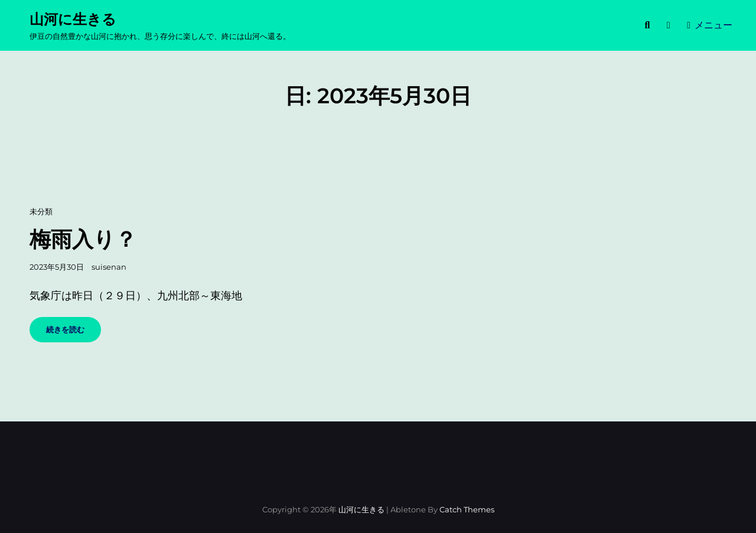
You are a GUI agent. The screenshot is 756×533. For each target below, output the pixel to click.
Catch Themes (467, 509)
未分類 (41, 211)
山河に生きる (73, 19)
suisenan (109, 267)
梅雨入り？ (83, 239)
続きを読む (73, 333)
